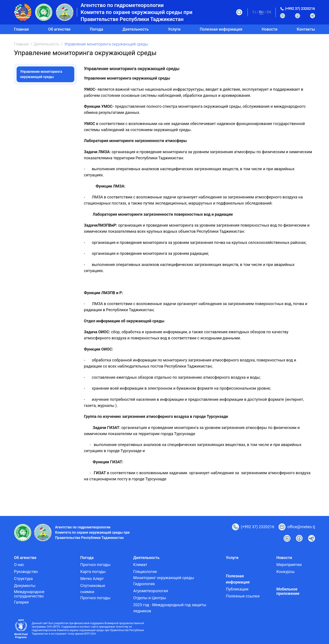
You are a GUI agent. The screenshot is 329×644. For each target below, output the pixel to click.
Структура (23, 579)
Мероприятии (289, 565)
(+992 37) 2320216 (300, 9)
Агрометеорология (151, 591)
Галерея (21, 602)
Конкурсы (286, 572)
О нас (19, 565)
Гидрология (144, 584)
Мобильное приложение (288, 591)
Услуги (174, 29)
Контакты (306, 29)
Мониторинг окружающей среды (164, 578)
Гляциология (145, 572)
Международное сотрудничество (29, 594)
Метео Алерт (92, 579)
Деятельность (46, 44)
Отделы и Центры (150, 598)
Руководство (26, 572)
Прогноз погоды (95, 565)
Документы (25, 586)
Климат (140, 565)
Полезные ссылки (243, 596)
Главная (21, 29)
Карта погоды (93, 572)
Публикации (237, 589)
